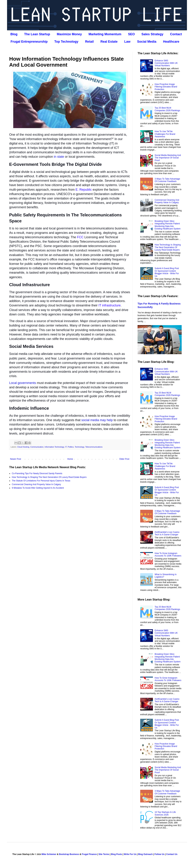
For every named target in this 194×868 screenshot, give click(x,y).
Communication (37, 447)
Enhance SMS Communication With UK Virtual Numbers (166, 63)
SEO (131, 34)
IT (66, 447)
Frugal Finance (89, 854)
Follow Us (160, 854)
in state (59, 157)
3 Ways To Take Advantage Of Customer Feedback (167, 180)
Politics (71, 447)
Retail (89, 42)
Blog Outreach (145, 854)
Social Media (147, 42)
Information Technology (54, 447)
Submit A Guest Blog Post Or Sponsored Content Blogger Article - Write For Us (167, 272)
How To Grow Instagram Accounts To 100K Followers (168, 555)
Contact (176, 34)
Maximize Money (69, 34)
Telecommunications (94, 447)
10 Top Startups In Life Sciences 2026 (165, 813)
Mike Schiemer (49, 854)
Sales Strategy (152, 34)
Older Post (124, 459)
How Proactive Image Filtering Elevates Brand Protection (166, 87)
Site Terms (104, 854)
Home (70, 459)
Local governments (23, 383)
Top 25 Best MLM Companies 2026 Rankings (167, 109)
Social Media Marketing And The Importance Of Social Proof (168, 158)
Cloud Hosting (23, 447)
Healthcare (171, 42)
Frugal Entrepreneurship (29, 42)
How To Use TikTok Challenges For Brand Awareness (165, 134)
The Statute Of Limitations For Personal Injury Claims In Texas (41, 481)
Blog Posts (116, 854)
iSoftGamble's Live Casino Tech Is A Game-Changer (167, 533)
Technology (80, 447)
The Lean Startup (37, 34)
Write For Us (130, 854)
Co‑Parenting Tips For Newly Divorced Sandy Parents (37, 473)
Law (127, 42)
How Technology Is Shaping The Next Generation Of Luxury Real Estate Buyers (49, 477)
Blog (14, 34)
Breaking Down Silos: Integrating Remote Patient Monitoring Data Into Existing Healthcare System (168, 225)
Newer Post (16, 459)
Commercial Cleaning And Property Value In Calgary (36, 484)
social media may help (97, 420)
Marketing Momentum (105, 34)
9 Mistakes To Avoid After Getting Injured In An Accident (38, 488)
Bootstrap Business (69, 854)
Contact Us (172, 854)
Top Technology (66, 42)
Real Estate (109, 42)
